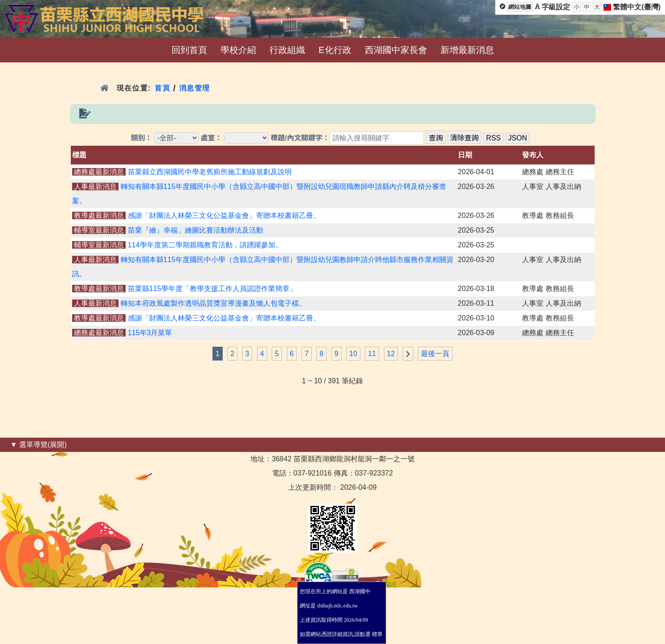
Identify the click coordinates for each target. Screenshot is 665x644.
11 (372, 354)
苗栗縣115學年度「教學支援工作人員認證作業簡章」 (212, 289)
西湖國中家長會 (396, 50)
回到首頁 (189, 50)
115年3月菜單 (150, 333)
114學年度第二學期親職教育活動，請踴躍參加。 (205, 245)
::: (5, 445)
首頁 (162, 88)
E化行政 (335, 50)
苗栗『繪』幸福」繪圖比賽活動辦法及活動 (196, 230)
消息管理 (195, 88)
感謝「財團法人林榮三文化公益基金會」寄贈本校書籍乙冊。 (224, 215)
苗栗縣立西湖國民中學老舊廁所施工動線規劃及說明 (210, 172)
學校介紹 (238, 50)
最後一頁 (435, 354)
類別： (142, 138)
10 (353, 354)
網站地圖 (520, 7)
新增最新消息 (467, 50)
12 (391, 354)
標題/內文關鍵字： (300, 138)
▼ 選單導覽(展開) (39, 445)
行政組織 (287, 50)
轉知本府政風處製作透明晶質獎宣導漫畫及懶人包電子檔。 (213, 303)
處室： (212, 138)
